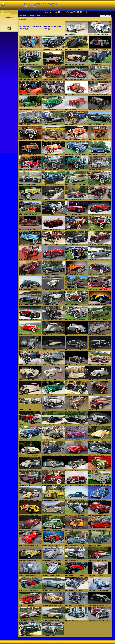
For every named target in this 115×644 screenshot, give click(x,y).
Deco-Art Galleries (9, 13)
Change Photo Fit (105, 16)
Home (3, 11)
